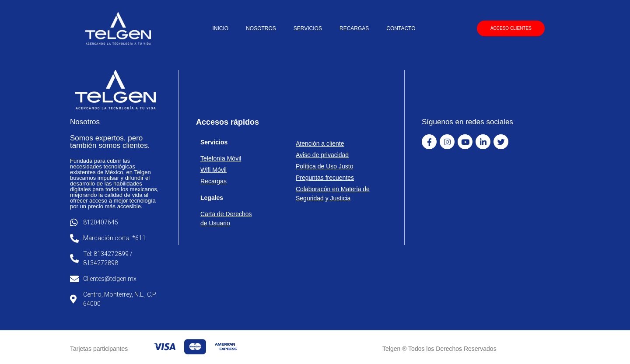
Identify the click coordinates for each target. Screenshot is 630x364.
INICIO (220, 28)
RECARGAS (354, 28)
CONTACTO (401, 28)
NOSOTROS (261, 28)
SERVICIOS (308, 28)
